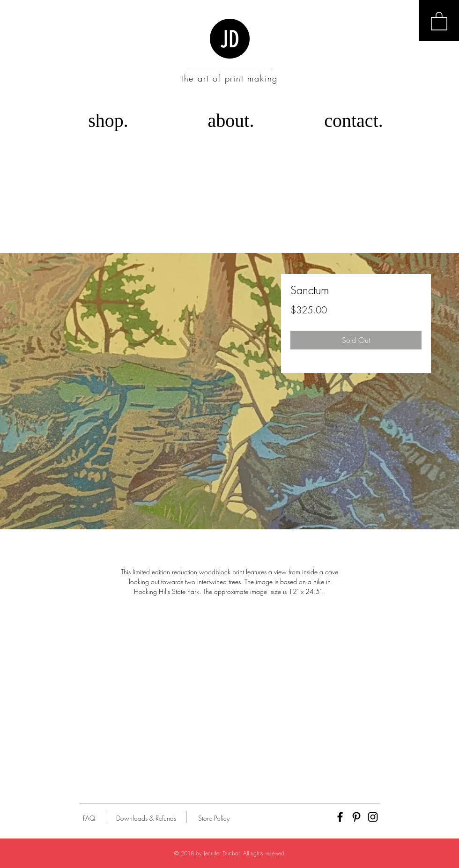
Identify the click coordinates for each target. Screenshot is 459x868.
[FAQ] (89, 818)
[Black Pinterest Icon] (356, 817)
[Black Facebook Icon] (340, 817)
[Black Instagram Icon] (373, 817)
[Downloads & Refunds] (146, 818)
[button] (439, 21)
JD (230, 39)
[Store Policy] (214, 818)
